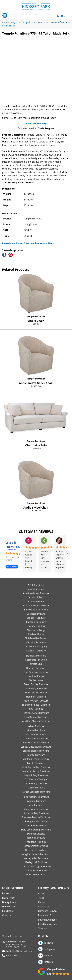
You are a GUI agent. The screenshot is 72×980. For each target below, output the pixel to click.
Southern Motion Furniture (36, 817)
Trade (41, 898)
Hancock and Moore (36, 692)
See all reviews (12, 566)
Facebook (49, 943)
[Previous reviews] (22, 554)
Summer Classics (36, 834)
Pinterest (49, 962)
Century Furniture (36, 626)
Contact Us (44, 906)
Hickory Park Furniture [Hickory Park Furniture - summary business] (13, 548)
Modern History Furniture (36, 771)
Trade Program (46, 128)
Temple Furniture (36, 316)
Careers (42, 902)
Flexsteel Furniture (36, 668)
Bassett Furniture (36, 614)
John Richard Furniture (36, 717)
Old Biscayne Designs (36, 779)
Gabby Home (36, 680)
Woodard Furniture (36, 875)
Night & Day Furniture (36, 775)
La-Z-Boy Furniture (36, 734)
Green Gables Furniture (36, 684)
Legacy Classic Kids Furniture (36, 747)
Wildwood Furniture (36, 870)
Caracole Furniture (36, 622)
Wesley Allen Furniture (36, 858)
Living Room (9, 898)
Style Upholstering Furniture (36, 830)
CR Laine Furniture (36, 642)
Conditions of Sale (48, 924)
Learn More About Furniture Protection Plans (28, 243)
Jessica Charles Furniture (36, 713)
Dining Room (9, 902)
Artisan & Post (36, 597)
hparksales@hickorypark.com (19, 951)
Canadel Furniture (36, 618)
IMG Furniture (36, 709)
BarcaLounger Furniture (36, 606)
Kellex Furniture (36, 726)
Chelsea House (36, 634)
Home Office (9, 906)
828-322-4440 (12, 956)
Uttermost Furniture (36, 850)
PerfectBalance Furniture (36, 797)
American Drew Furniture (36, 593)
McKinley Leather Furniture (36, 767)
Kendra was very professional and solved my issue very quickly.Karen (45, 560)
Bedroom (7, 893)
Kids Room (8, 911)
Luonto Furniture (36, 755)
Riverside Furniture (36, 801)
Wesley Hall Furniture (36, 862)
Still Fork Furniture (36, 825)
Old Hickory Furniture (36, 784)
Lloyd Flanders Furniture (36, 751)
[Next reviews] (67, 554)
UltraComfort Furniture (36, 846)
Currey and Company (36, 646)
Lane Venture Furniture (36, 739)
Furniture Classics (36, 676)
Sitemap (43, 928)
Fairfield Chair (36, 664)
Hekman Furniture (36, 697)
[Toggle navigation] (5, 15)
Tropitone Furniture (36, 842)
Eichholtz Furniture (36, 656)
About (41, 893)
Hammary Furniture (36, 688)
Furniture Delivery (36, 123)
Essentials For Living (36, 660)
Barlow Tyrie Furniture (36, 610)
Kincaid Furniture (36, 730)
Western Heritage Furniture (36, 866)
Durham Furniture (36, 651)
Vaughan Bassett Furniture (36, 854)
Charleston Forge (36, 630)
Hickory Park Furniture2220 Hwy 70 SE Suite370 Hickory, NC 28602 (16, 944)
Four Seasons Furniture (36, 672)
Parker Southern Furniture (36, 792)
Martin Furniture (36, 763)
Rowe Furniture (36, 805)
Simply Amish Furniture (36, 809)
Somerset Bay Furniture (36, 813)
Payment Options (47, 920)
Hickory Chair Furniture (36, 701)
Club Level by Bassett (36, 638)
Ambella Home (36, 589)
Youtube (49, 956)
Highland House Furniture (36, 705)
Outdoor (7, 915)
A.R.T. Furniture (36, 585)
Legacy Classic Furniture (36, 743)
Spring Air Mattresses (36, 821)
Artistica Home (36, 602)
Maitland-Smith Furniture (36, 759)
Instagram (49, 949)
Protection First (46, 915)
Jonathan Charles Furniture (36, 721)
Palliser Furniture (36, 788)
